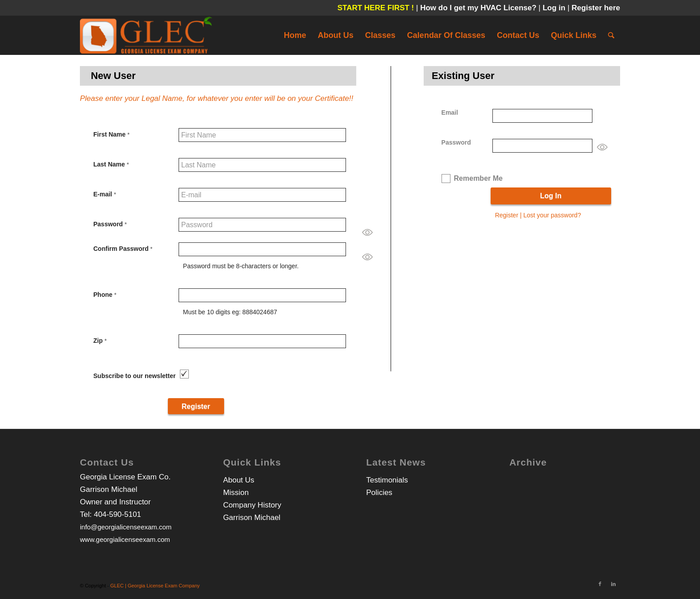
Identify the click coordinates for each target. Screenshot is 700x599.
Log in (555, 8)
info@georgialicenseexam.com (126, 527)
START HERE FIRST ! (376, 8)
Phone (105, 295)
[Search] (611, 35)
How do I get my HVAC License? (479, 8)
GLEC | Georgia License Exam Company (155, 586)
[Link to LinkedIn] (613, 584)
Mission (236, 493)
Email (450, 112)
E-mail (105, 194)
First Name (111, 134)
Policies (379, 493)
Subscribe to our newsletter (134, 376)
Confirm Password (123, 249)
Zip (100, 341)
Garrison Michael (252, 518)
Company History (252, 505)
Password (110, 224)
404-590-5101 (117, 514)
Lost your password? (552, 215)
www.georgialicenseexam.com (125, 539)
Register (507, 215)
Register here (596, 8)
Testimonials (387, 480)
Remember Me (478, 178)
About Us (239, 480)
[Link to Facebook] (600, 584)
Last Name (111, 164)
